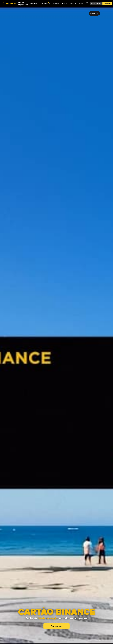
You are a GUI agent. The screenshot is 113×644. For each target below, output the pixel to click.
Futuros (56, 3)
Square (73, 3)
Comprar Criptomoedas (23, 3)
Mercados (34, 3)
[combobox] (94, 13)
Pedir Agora (56, 626)
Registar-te (107, 3)
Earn (65, 3)
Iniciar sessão (96, 3)
